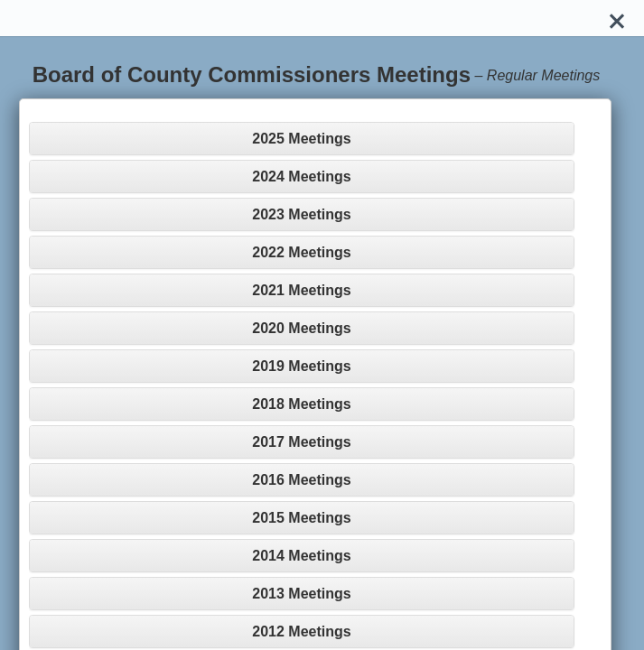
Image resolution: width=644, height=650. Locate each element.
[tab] (302, 139)
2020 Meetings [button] (301, 328)
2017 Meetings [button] (301, 442)
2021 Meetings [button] (301, 290)
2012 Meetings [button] (301, 631)
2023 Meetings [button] (301, 214)
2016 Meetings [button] (301, 480)
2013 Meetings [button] (301, 594)
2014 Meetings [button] (301, 556)
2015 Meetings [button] (301, 518)
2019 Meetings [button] (301, 366)
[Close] (617, 18)
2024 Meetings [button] (301, 176)
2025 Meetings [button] (301, 139)
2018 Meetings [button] (301, 404)
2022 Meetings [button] (301, 252)
